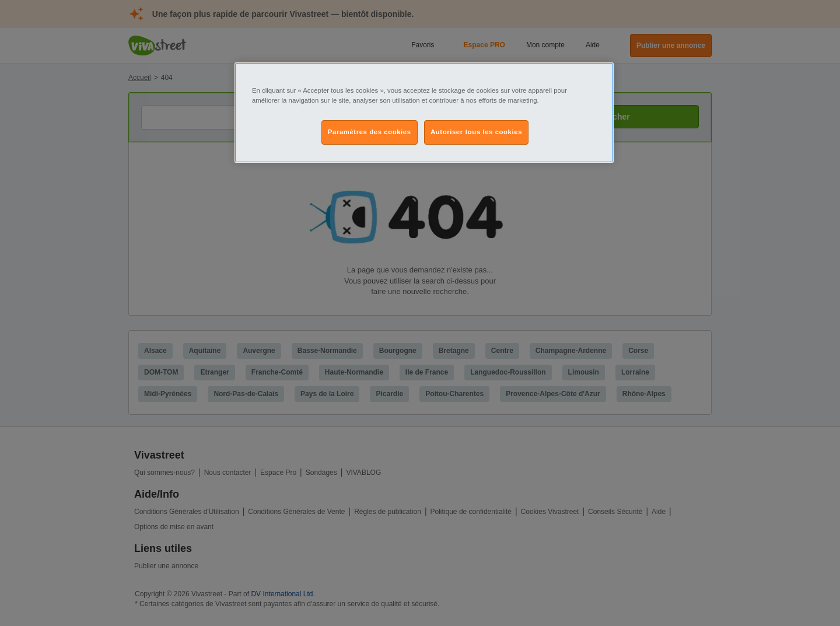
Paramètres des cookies (370, 132)
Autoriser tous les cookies (476, 132)
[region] (424, 113)
